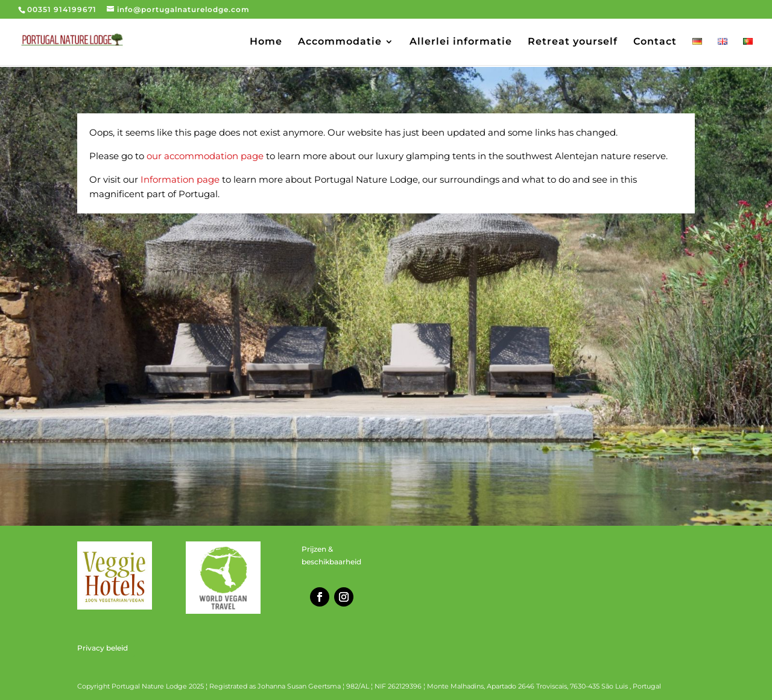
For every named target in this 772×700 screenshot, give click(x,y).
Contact (655, 42)
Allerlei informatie (461, 42)
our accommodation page (205, 156)
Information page (180, 179)
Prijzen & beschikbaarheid (331, 555)
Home (266, 42)
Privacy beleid (103, 648)
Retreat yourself (573, 42)
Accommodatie (340, 42)
